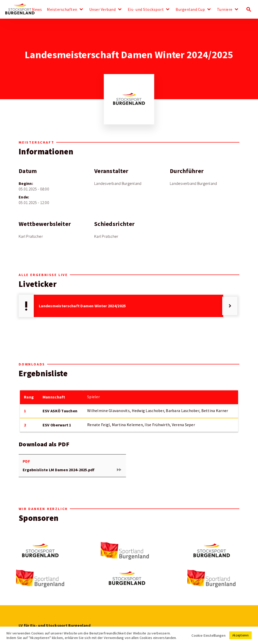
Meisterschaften (62, 10)
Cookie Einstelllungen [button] (208, 635)
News (37, 10)
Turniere (225, 10)
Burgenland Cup (190, 10)
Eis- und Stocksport (146, 10)
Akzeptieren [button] (240, 635)
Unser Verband (103, 10)
